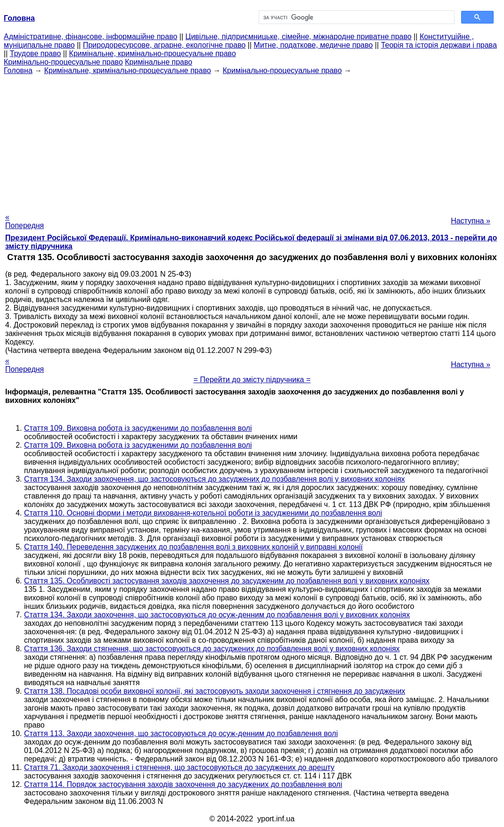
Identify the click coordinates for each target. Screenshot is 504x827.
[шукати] (356, 17)
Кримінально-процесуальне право (63, 62)
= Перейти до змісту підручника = (252, 380)
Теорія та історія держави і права (439, 45)
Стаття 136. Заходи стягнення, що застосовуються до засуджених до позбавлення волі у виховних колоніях (212, 649)
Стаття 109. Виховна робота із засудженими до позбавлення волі (138, 428)
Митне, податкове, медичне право (313, 45)
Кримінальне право (159, 62)
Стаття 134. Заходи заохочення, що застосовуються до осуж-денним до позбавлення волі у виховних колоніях (217, 615)
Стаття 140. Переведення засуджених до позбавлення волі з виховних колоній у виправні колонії (193, 547)
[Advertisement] (252, 141)
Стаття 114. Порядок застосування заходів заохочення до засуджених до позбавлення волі (183, 784)
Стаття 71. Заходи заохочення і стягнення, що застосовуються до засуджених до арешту (179, 767)
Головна (18, 70)
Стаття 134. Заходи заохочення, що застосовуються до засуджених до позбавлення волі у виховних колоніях (215, 479)
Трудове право (36, 53)
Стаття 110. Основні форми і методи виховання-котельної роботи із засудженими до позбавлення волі (203, 513)
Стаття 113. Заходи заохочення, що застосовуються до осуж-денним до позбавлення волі (181, 733)
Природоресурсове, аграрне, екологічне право (164, 45)
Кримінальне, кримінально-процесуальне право (153, 53)
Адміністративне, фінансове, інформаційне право (90, 37)
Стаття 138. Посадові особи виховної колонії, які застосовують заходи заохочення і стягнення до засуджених (215, 691)
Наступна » (471, 221)
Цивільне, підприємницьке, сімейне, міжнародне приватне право (299, 37)
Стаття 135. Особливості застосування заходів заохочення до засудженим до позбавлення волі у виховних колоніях (227, 581)
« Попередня (24, 221)
